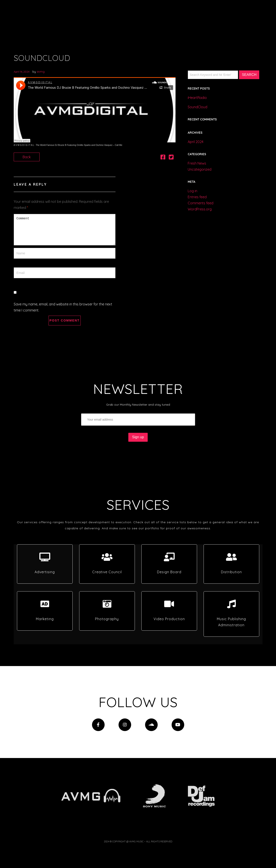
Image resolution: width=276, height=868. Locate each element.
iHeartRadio (197, 98)
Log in (192, 191)
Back (27, 157)
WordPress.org (200, 209)
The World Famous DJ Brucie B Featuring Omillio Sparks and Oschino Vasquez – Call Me (79, 145)
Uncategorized (200, 169)
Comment (65, 230)
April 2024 (196, 142)
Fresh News (197, 163)
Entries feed (197, 197)
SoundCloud (197, 107)
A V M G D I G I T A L (24, 145)
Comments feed (201, 203)
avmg (41, 72)
